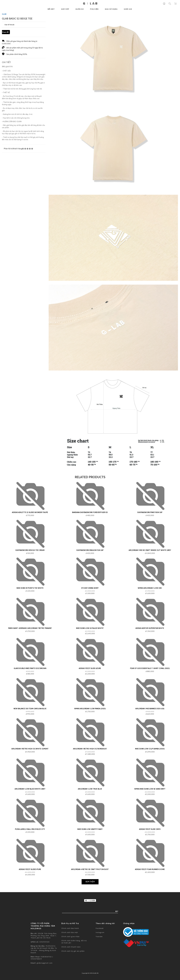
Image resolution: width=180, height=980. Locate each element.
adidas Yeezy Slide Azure (90, 668)
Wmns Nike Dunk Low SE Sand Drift (150, 789)
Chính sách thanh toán (71, 947)
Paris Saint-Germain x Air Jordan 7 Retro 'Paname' (30, 628)
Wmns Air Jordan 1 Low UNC (150, 588)
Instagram (100, 932)
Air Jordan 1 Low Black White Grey (30, 789)
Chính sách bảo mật (70, 932)
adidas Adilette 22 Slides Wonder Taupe (30, 512)
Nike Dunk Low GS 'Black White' (90, 628)
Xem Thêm (90, 882)
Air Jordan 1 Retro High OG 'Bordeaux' (90, 749)
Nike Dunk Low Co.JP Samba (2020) (150, 749)
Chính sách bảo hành (70, 928)
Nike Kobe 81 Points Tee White (30, 588)
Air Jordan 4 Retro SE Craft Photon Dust (90, 869)
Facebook (100, 928)
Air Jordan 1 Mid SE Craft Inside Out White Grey (150, 550)
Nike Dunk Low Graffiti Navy (90, 829)
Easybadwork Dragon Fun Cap (90, 550)
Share (5, 32)
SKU (4, 66)
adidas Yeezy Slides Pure (30, 869)
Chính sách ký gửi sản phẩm (73, 951)
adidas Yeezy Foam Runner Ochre (150, 869)
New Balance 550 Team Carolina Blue (30, 709)
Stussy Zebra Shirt (90, 588)
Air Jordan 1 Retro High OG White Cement (30, 749)
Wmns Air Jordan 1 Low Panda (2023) (90, 709)
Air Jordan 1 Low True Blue (90, 789)
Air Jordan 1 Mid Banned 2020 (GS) (150, 709)
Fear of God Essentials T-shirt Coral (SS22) (150, 668)
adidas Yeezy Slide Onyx (150, 829)
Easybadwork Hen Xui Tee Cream (30, 550)
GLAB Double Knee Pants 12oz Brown (30, 668)
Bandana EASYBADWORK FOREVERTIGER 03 (90, 512)
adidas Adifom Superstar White (150, 628)
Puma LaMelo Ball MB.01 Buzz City (30, 829)
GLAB (4, 14)
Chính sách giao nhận (70, 936)
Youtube (99, 936)
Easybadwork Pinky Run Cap (150, 512)
